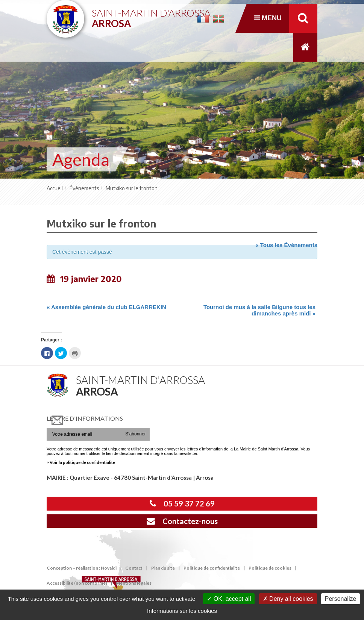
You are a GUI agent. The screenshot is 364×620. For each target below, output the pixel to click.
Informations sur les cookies (182, 611)
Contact (134, 568)
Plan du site (163, 568)
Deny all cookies (288, 599)
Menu (268, 18)
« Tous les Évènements (286, 245)
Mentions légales (134, 583)
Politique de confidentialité (212, 568)
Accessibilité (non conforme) (77, 583)
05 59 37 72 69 (182, 503)
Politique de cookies (270, 568)
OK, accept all (229, 599)
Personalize (341, 599)
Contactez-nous (182, 521)
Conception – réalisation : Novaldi (82, 568)
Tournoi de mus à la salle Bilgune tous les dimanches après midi (259, 310)
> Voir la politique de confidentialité (81, 462)
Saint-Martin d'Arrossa (151, 15)
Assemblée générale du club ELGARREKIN (106, 307)
